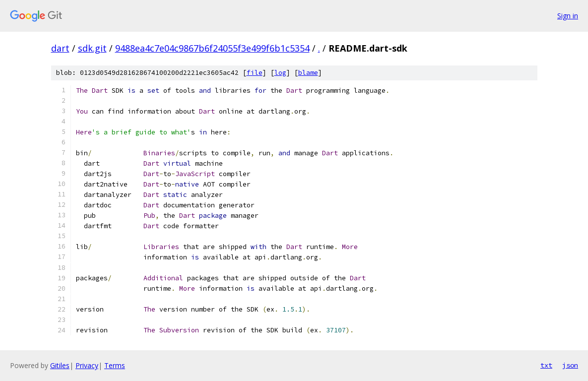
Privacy (87, 365)
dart (60, 48)
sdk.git (92, 48)
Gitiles (60, 365)
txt (546, 365)
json (570, 365)
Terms (115, 365)
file (255, 73)
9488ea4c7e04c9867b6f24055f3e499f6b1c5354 (212, 48)
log (280, 73)
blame (308, 73)
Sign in (568, 16)
